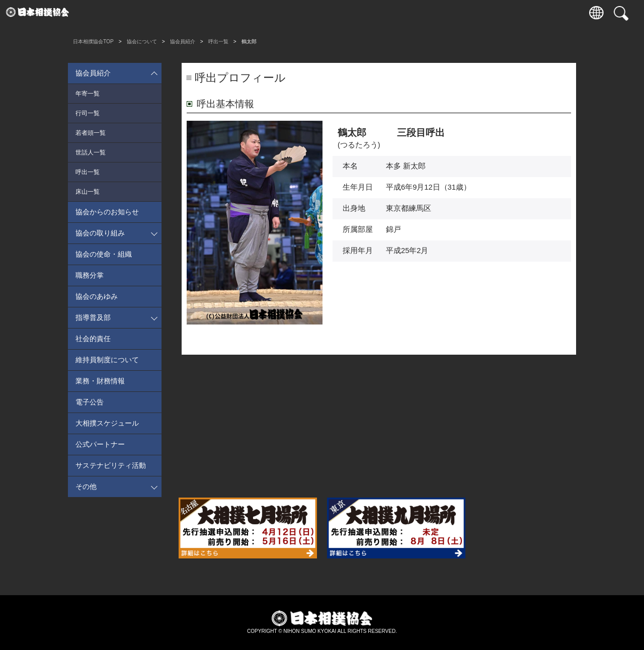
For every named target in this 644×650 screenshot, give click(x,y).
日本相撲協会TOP (93, 42)
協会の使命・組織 (104, 254)
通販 (399, 13)
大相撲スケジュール (107, 423)
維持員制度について (107, 360)
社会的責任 (93, 339)
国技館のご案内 (270, 13)
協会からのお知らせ (107, 212)
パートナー (441, 13)
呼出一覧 (218, 42)
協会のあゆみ (97, 296)
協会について (356, 13)
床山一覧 (88, 192)
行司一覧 (88, 113)
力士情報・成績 (185, 13)
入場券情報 (99, 13)
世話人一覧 (91, 152)
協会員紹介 (183, 42)
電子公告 (90, 402)
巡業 (228, 13)
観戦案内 (142, 13)
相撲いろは (313, 13)
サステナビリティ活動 (111, 465)
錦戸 (393, 229)
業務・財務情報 (100, 381)
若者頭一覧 (91, 133)
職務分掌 (90, 275)
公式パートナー (100, 444)
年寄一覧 (88, 94)
